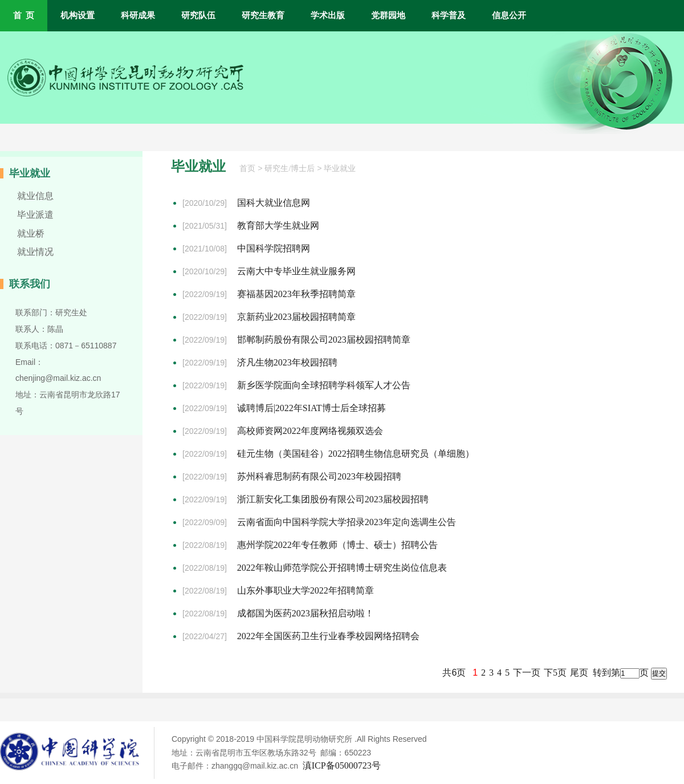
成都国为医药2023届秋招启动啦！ (306, 613)
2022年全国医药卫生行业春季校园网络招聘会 (328, 636)
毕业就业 (340, 168)
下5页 (555, 673)
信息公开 (509, 15)
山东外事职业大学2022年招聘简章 (306, 590)
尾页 (579, 673)
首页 (247, 168)
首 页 (24, 15)
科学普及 (449, 15)
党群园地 (388, 15)
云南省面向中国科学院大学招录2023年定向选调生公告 (347, 522)
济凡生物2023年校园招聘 (287, 362)
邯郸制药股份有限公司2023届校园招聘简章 (324, 340)
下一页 (527, 673)
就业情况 (35, 252)
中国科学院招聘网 (274, 248)
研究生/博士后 (290, 168)
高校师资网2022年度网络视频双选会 (310, 431)
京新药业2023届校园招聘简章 (296, 317)
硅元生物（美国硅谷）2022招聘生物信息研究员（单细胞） (356, 454)
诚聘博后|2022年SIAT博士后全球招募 (312, 408)
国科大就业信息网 (274, 203)
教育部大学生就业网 (278, 226)
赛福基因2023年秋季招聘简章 (296, 294)
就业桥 (31, 233)
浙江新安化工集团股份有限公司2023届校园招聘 (333, 499)
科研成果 (138, 15)
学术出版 (328, 15)
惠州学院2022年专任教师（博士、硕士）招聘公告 (337, 545)
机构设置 (78, 15)
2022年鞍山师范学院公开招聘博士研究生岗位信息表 (342, 568)
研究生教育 (263, 15)
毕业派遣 (35, 215)
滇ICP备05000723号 (342, 765)
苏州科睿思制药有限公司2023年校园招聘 (319, 476)
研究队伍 (198, 15)
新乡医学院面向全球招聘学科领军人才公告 (324, 385)
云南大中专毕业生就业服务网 (296, 271)
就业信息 (35, 196)
